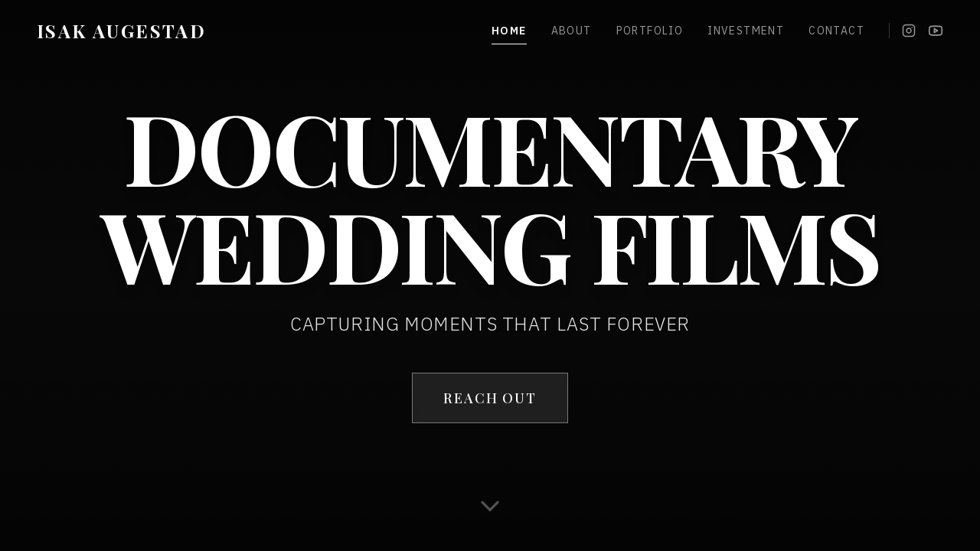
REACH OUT (490, 398)
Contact (836, 31)
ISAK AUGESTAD (121, 31)
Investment (746, 31)
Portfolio (650, 31)
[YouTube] (936, 31)
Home (509, 31)
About (572, 31)
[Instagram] (909, 31)
